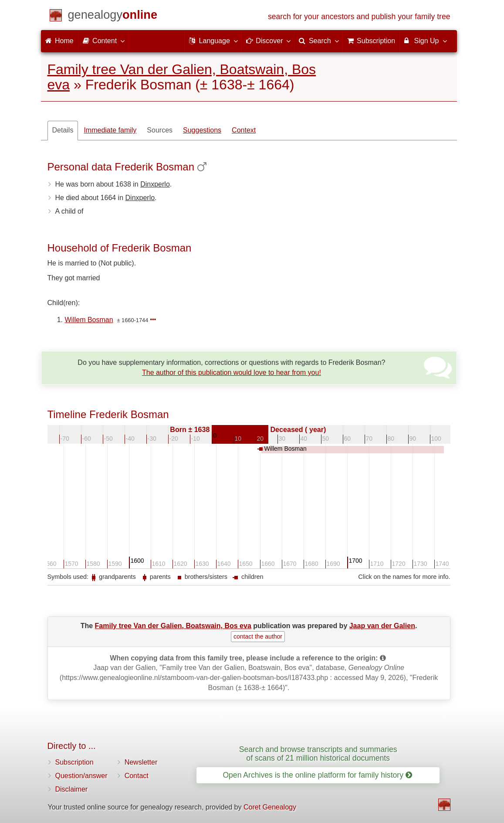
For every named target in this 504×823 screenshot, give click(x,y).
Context (244, 130)
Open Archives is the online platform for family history (317, 775)
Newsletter (141, 762)
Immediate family (110, 130)
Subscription (74, 762)
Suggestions (202, 130)
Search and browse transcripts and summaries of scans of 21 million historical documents (318, 753)
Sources (160, 130)
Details (63, 130)
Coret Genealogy (270, 807)
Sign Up (425, 41)
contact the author (258, 636)
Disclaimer (72, 789)
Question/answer (81, 776)
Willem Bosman (89, 320)
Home (59, 41)
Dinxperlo (155, 184)
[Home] (113, 16)
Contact (137, 776)
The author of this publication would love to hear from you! (232, 372)
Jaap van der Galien (382, 626)
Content (103, 41)
